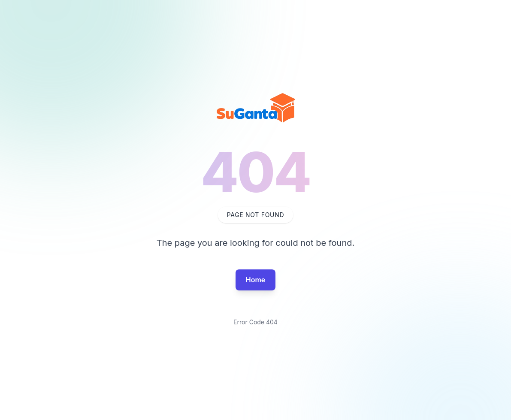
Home (256, 280)
